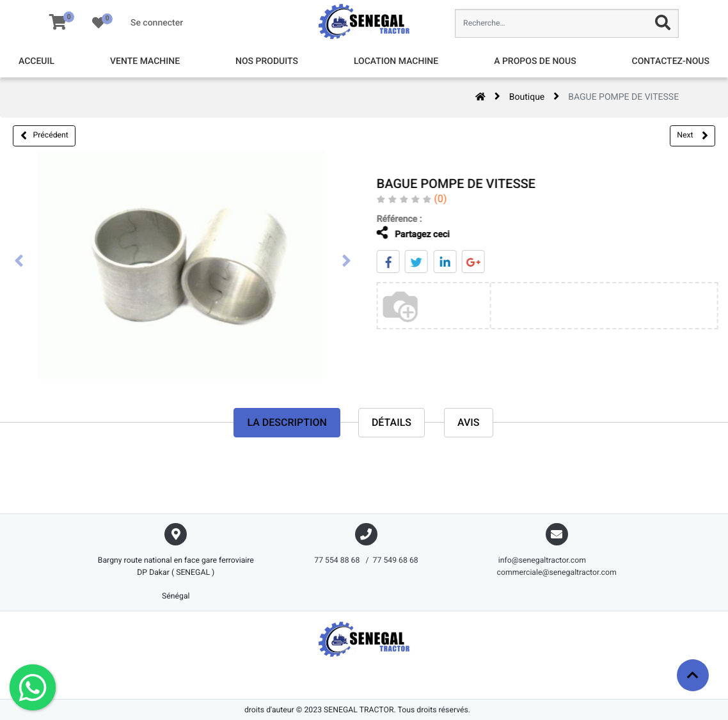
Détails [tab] (392, 423)
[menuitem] (36, 62)
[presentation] (19, 262)
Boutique (527, 97)
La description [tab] (287, 423)
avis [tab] (469, 423)
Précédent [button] (44, 136)
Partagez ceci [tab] (406, 233)
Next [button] (692, 136)
